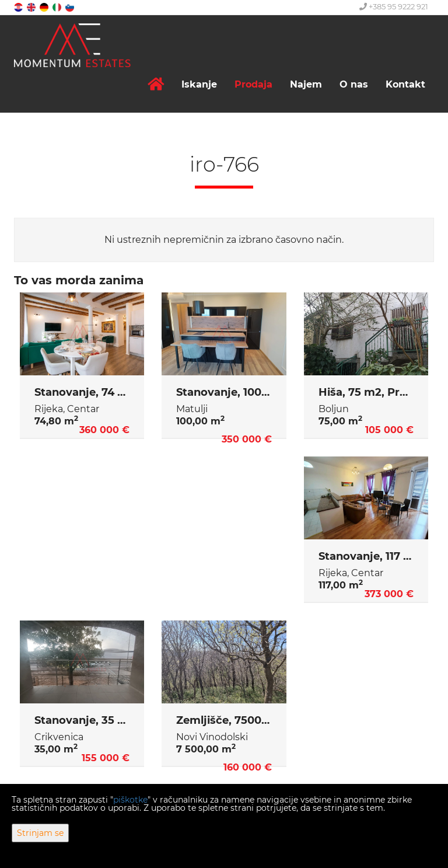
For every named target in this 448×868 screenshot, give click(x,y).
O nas (354, 84)
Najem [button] (306, 84)
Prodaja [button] (253, 84)
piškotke (130, 800)
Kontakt (405, 84)
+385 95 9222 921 (394, 6)
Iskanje (199, 84)
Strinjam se (40, 833)
